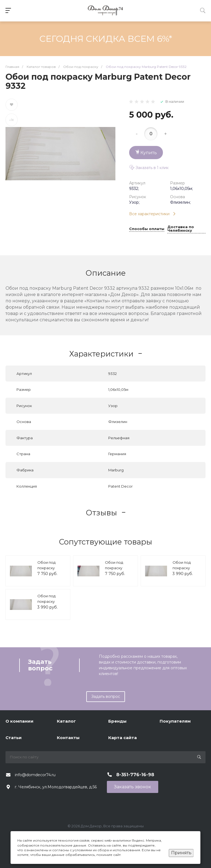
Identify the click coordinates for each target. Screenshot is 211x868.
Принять (181, 853)
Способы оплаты (147, 229)
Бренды (117, 721)
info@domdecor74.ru (35, 775)
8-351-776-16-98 (135, 775)
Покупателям (175, 721)
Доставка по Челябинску (181, 229)
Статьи (14, 738)
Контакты (68, 738)
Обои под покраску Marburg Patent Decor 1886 (187, 570)
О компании (20, 721)
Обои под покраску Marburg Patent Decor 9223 (52, 570)
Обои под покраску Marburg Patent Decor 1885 (52, 604)
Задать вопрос (106, 696)
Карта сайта (123, 738)
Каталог (66, 721)
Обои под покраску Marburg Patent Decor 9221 (119, 570)
